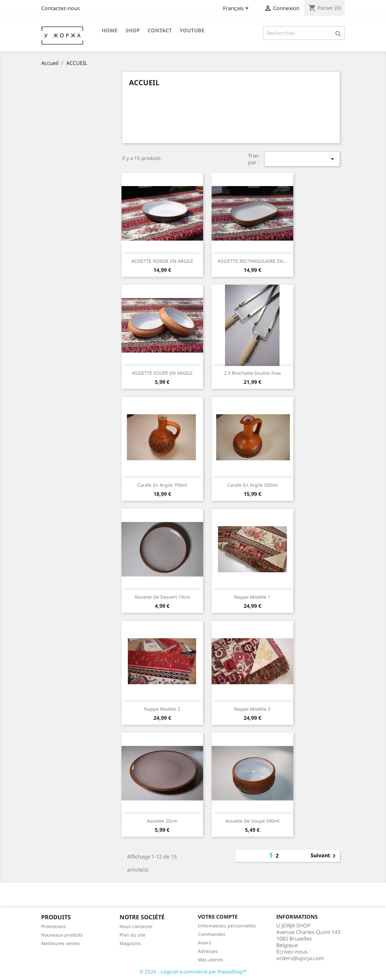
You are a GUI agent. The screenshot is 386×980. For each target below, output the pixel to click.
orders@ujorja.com (300, 958)
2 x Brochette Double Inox (252, 373)
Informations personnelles (227, 926)
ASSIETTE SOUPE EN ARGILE (162, 373)
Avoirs (205, 943)
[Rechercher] (304, 33)
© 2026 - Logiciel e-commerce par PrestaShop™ (193, 972)
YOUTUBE (192, 30)
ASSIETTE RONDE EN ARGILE (162, 261)
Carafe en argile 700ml (162, 485)
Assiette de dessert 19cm (162, 597)
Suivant (324, 856)
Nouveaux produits (62, 935)
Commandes (212, 934)
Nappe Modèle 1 (252, 597)
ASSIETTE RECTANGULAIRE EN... (252, 261)
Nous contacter (136, 926)
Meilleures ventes (61, 943)
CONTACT (160, 30)
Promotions (54, 926)
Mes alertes (211, 960)
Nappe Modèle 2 (162, 709)
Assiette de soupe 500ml (252, 821)
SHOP (133, 30)
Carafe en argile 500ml (252, 485)
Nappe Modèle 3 (252, 709)
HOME (110, 30)
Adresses (208, 951)
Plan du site (132, 935)
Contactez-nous (61, 8)
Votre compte (218, 917)
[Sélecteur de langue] (237, 9)
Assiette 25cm (162, 821)
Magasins (130, 943)
